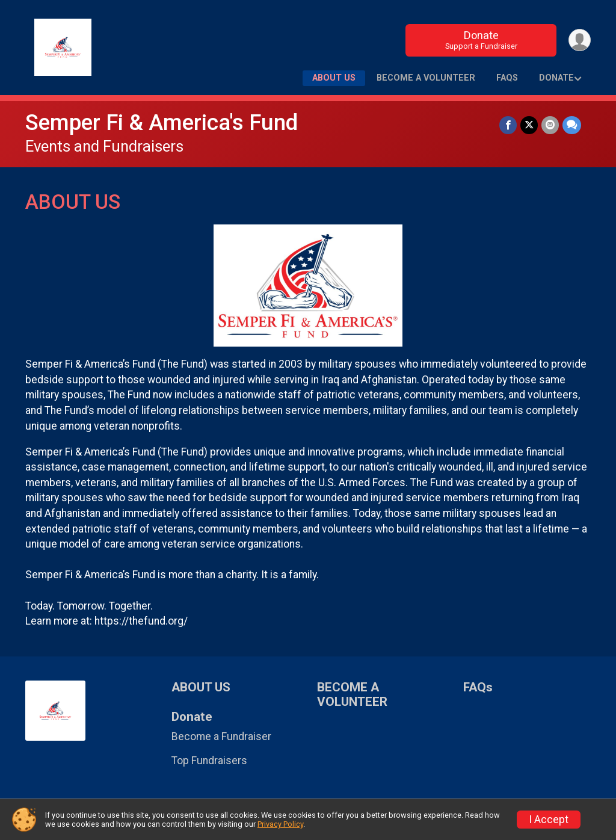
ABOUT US (334, 78)
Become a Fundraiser (221, 737)
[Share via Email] (550, 125)
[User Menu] (580, 40)
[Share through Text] (572, 125)
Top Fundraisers (209, 761)
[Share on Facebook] (508, 125)
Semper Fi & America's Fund (162, 122)
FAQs (507, 78)
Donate (481, 40)
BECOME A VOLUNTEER (426, 78)
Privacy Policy (280, 824)
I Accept (549, 820)
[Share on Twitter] (529, 125)
